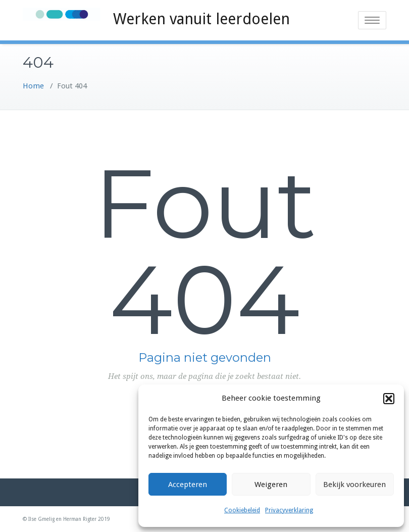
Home (33, 86)
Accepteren (188, 485)
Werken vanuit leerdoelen (201, 19)
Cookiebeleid (242, 510)
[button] (389, 399)
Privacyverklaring (289, 510)
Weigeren (271, 485)
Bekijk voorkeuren (354, 485)
